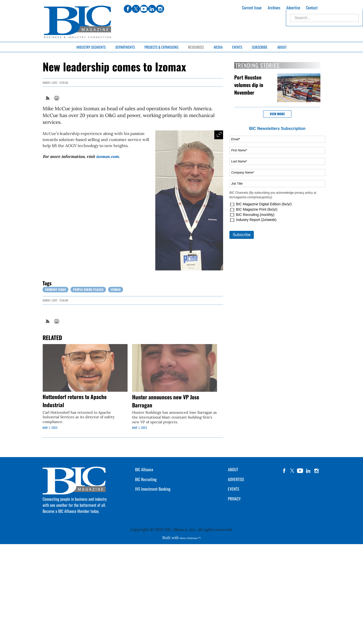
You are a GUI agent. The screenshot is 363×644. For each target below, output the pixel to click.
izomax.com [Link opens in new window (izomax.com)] (107, 156)
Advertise (293, 8)
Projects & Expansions (161, 47)
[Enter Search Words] (324, 18)
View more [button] (277, 114)
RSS (48, 98)
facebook (284, 471)
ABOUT (233, 469)
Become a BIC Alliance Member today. (71, 511)
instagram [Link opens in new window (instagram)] (160, 9)
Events (237, 47)
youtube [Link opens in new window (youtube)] (144, 9)
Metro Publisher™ (190, 538)
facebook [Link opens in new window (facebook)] (128, 9)
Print (56, 98)
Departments (125, 47)
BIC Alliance (144, 469)
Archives (274, 8)
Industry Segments (91, 47)
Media (218, 47)
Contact (312, 8)
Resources (196, 47)
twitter (292, 471)
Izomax (116, 289)
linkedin (308, 471)
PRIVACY (234, 499)
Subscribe (260, 47)
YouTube (300, 471)
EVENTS (234, 489)
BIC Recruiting (146, 479)
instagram (316, 471)
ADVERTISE (236, 479)
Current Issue (252, 8)
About (282, 47)
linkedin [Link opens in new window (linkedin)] (152, 9)
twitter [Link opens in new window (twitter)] (136, 9)
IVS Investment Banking (153, 489)
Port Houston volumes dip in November (249, 85)
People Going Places (88, 289)
